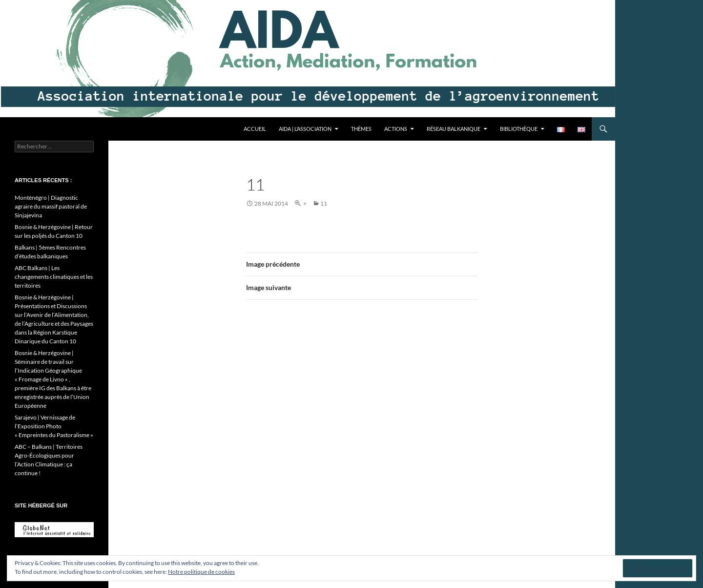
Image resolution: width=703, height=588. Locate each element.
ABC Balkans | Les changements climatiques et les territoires (54, 277)
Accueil (255, 129)
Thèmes (361, 129)
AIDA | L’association (305, 129)
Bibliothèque (519, 129)
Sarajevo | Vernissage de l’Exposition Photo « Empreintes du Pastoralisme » (54, 426)
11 (324, 203)
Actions (396, 129)
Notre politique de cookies (201, 572)
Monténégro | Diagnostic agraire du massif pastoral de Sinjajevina (51, 206)
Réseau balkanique (454, 129)
